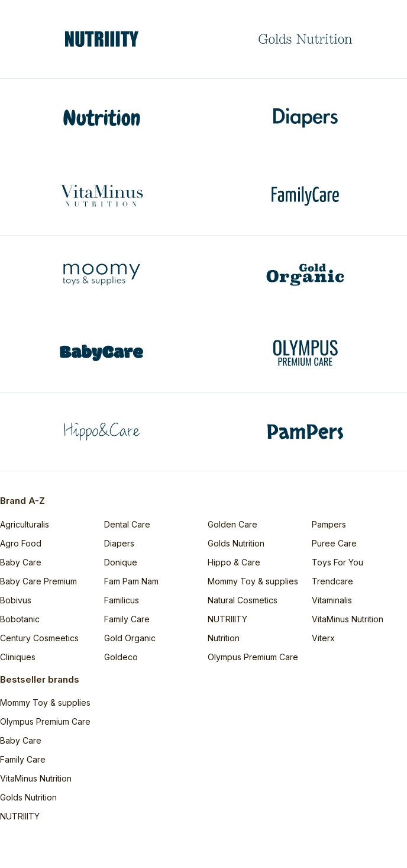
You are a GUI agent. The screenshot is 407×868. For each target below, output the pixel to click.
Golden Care (232, 524)
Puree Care (334, 543)
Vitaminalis (332, 600)
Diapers (119, 543)
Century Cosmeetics (39, 638)
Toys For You (337, 562)
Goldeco (121, 657)
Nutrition (224, 638)
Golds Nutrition (236, 543)
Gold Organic (130, 638)
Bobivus (16, 600)
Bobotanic (20, 619)
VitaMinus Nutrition (348, 619)
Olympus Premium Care (253, 657)
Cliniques (18, 657)
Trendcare (332, 581)
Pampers (329, 524)
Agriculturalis (25, 524)
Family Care (127, 619)
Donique (121, 562)
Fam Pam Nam (131, 581)
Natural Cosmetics (243, 600)
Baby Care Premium (38, 581)
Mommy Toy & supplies (253, 581)
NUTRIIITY (227, 619)
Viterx (323, 638)
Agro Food (21, 543)
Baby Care (21, 562)
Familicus (122, 600)
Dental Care (127, 524)
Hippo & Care (234, 562)
